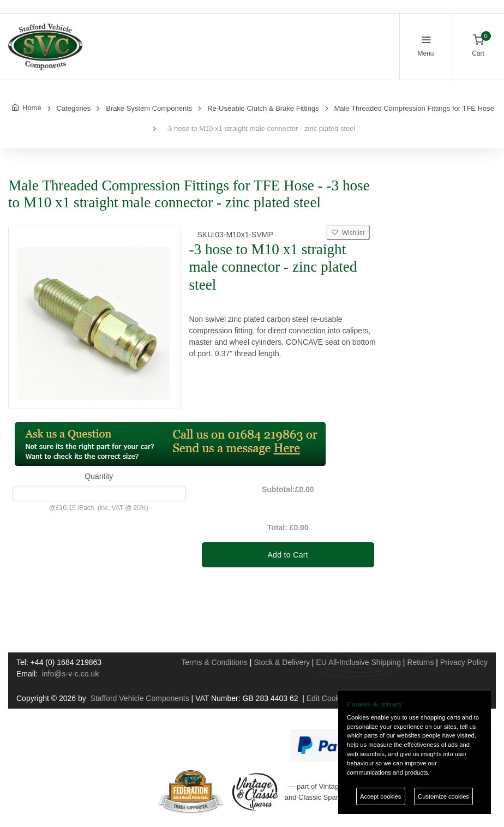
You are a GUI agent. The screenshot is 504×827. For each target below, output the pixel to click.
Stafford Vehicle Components (140, 698)
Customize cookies (443, 796)
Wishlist (348, 233)
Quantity (99, 476)
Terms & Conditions (214, 662)
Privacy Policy (464, 662)
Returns (420, 662)
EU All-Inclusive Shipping (358, 662)
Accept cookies (380, 796)
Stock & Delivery (282, 662)
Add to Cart (288, 555)
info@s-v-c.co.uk (70, 674)
